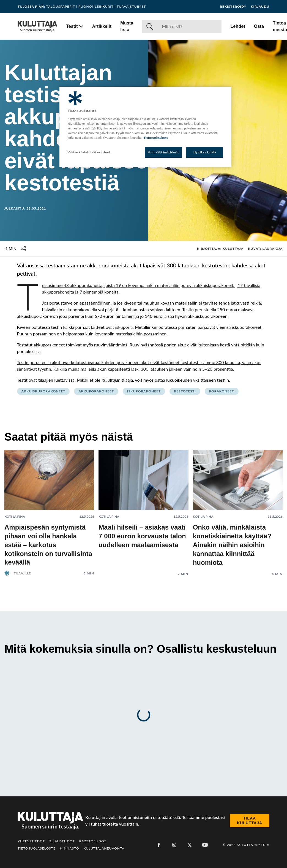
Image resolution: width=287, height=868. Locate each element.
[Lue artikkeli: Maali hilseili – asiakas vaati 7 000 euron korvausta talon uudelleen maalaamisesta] (143, 509)
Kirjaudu (260, 7)
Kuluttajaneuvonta (104, 848)
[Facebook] (159, 845)
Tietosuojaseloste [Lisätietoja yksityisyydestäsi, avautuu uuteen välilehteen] (156, 138)
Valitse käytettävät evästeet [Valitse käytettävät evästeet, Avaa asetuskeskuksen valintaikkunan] (89, 152)
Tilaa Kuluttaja (250, 821)
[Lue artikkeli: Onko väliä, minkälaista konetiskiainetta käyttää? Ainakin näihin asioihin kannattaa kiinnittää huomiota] (238, 509)
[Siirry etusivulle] (37, 26)
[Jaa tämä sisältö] (23, 249)
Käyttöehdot (93, 841)
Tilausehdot (62, 841)
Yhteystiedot (31, 841)
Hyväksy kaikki (205, 152)
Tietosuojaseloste (37, 848)
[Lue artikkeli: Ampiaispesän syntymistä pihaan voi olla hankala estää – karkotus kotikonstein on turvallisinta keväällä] (49, 508)
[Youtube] (205, 845)
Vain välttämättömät (164, 152)
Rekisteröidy (233, 7)
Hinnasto (70, 848)
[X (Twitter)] (190, 845)
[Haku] (189, 26)
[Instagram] (174, 845)
